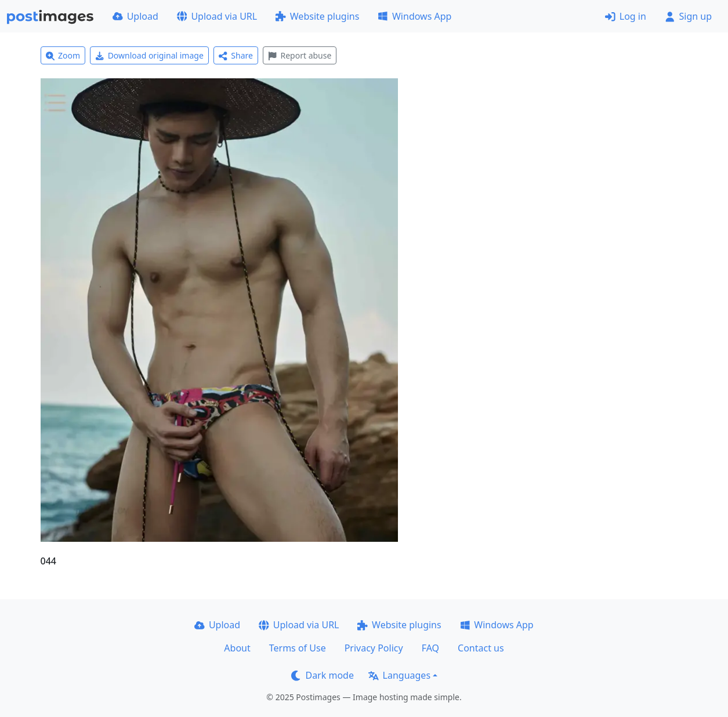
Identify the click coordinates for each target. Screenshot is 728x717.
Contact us (481, 648)
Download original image (149, 55)
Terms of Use (298, 648)
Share (236, 55)
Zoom (63, 55)
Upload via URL (217, 16)
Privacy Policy (374, 648)
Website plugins (317, 16)
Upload (135, 16)
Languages (399, 675)
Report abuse (300, 55)
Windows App (414, 16)
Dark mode (323, 675)
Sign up (688, 16)
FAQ (430, 648)
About (237, 648)
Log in (626, 16)
